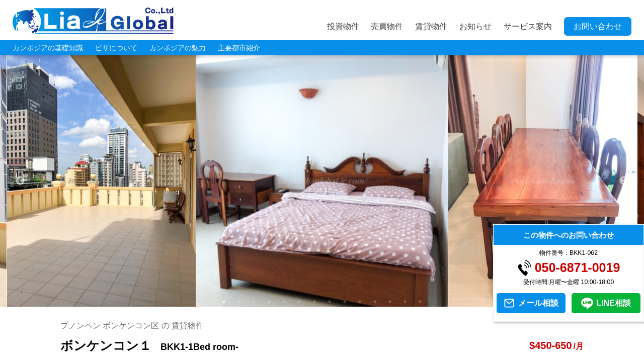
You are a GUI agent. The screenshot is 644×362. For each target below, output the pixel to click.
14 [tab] (420, 302)
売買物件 (387, 26)
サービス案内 (528, 26)
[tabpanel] (322, 181)
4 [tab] (269, 302)
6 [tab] (299, 302)
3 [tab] (254, 302)
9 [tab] (345, 302)
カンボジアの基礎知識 (48, 48)
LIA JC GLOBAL (93, 21)
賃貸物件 (431, 26)
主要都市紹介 (239, 48)
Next (624, 181)
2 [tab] (239, 302)
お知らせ (475, 26)
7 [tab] (314, 302)
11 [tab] (375, 302)
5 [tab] (284, 302)
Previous (20, 181)
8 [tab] (330, 302)
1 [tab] (224, 302)
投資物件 (343, 26)
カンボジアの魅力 (178, 48)
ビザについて (116, 48)
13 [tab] (405, 302)
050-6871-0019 (578, 268)
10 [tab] (360, 302)
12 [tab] (390, 302)
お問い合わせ (598, 26)
